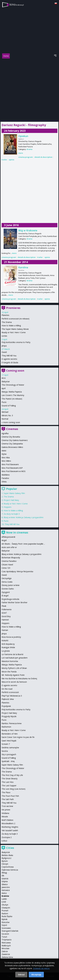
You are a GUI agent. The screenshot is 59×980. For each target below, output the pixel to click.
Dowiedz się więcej (41, 968)
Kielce (4, 893)
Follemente (7, 609)
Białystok (6, 852)
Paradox (5, 478)
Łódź (4, 902)
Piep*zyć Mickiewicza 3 (12, 696)
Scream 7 (6, 744)
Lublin (4, 899)
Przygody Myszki (9, 716)
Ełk (3, 876)
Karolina (23, 267)
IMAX (4, 451)
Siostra (5, 751)
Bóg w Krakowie (28, 230)
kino (17, 4)
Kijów (4, 454)
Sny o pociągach (9, 754)
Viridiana (5, 813)
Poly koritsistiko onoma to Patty (16, 342)
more (21, 153)
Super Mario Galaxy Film (14, 493)
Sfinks (4, 482)
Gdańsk (5, 879)
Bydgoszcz (6, 858)
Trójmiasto (7, 940)
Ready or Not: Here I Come (14, 332)
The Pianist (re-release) (12, 399)
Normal (5, 419)
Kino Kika (6, 458)
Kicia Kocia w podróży (11, 637)
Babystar (6, 381)
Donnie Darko (8, 589)
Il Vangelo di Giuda (10, 362)
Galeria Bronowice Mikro (12, 447)
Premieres (13, 308)
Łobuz (4, 841)
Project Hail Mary (11, 500)
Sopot (4, 925)
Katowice (6, 890)
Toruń (4, 937)
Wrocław (5, 948)
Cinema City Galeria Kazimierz (15, 440)
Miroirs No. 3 (7, 415)
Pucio (4, 402)
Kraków (5, 896)
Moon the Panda (9, 672)
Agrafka (5, 433)
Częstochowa (8, 867)
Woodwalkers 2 (8, 823)
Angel (4, 540)
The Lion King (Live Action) (13, 789)
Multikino (6, 475)
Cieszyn (5, 864)
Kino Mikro (6, 461)
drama (29, 149)
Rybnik (4, 919)
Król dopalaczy (8, 644)
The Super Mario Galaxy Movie (15, 329)
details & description (43, 157)
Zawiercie (6, 954)
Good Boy (6, 616)
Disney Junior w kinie (11, 585)
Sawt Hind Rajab (9, 741)
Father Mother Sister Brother (14, 602)
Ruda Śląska (7, 916)
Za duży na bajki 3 (12, 514)
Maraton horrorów (10, 661)
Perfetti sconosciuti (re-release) (15, 319)
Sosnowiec (6, 928)
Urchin (4, 336)
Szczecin (5, 934)
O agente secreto (9, 359)
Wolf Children (7, 820)
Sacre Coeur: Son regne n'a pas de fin (18, 737)
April (4, 388)
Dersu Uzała (7, 582)
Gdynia (5, 881)
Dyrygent (6, 592)
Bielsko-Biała (7, 855)
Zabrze (5, 951)
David (4, 352)
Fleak (4, 606)
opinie (12, 160)
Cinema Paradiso (9, 561)
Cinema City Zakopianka (12, 444)
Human (5, 630)
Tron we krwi (7, 806)
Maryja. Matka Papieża (12, 392)
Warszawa (6, 943)
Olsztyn (5, 905)
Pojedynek (6, 706)
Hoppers (8, 507)
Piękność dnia (8, 699)
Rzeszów (5, 922)
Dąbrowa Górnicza (10, 870)
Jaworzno (6, 887)
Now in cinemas (17, 532)
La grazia (6, 651)
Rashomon (6, 727)
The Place (6, 792)
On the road (7, 689)
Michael (5, 412)
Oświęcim (6, 908)
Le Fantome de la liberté (12, 654)
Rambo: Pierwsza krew (12, 723)
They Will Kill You (9, 356)
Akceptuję (36, 975)
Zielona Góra (7, 957)
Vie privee (6, 810)
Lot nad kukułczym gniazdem (15, 658)
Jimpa (4, 346)
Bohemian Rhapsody (11, 558)
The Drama (7, 322)
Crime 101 (6, 568)
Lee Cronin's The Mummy (13, 395)
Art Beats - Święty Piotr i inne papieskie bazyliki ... (23, 544)
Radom (5, 913)
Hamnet (5, 620)
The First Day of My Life (12, 775)
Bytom (5, 861)
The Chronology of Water (13, 385)
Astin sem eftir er (9, 547)
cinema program (26, 157)
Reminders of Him (10, 734)
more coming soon (12, 422)
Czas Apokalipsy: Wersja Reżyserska (17, 571)
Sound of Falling (9, 406)
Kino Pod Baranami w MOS (14, 471)
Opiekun (23, 136)
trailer (4, 160)
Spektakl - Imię (8, 761)
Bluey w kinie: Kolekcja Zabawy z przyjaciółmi (23, 517)
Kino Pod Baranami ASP (12, 468)
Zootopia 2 (7, 837)
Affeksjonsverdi (8, 537)
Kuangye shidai (8, 647)
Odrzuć (21, 975)
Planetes (5, 315)
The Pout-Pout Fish (10, 796)
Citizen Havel (7, 565)
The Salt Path (8, 799)
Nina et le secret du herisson (14, 682)
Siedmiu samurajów (10, 748)
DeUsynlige (7, 578)
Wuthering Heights (10, 827)
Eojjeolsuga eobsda (10, 599)
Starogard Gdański (10, 931)
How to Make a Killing (11, 326)
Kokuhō (5, 640)
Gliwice (5, 884)
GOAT (4, 613)
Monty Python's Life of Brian (14, 668)
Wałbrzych (6, 946)
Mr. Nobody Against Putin (13, 675)
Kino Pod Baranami (10, 464)
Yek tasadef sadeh (10, 830)
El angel (5, 596)
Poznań (5, 911)
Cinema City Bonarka (11, 437)
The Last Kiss (8, 782)
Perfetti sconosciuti (10, 692)
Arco (4, 378)
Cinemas (12, 429)
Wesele (5, 817)
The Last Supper (9, 786)
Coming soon (15, 371)
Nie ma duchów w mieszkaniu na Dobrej (19, 678)
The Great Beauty (10, 779)
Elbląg (4, 873)
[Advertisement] (29, 90)
